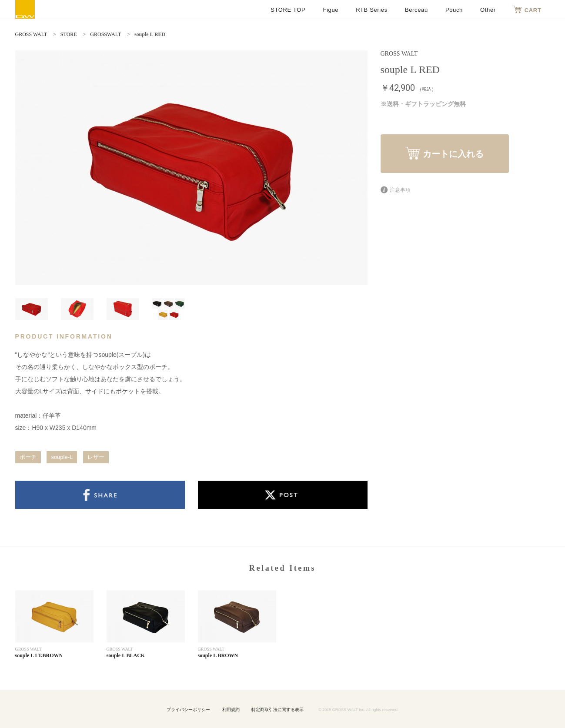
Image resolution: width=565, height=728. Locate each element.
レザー (96, 457)
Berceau (416, 10)
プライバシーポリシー (188, 710)
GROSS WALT (25, 9)
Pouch (454, 10)
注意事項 (396, 190)
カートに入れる (445, 153)
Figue (331, 10)
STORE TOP (288, 10)
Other (488, 10)
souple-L (62, 457)
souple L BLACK (126, 655)
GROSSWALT (105, 34)
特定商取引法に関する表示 (277, 710)
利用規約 (231, 710)
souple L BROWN (218, 655)
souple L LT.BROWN (39, 655)
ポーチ (28, 457)
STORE (69, 34)
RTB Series (372, 10)
